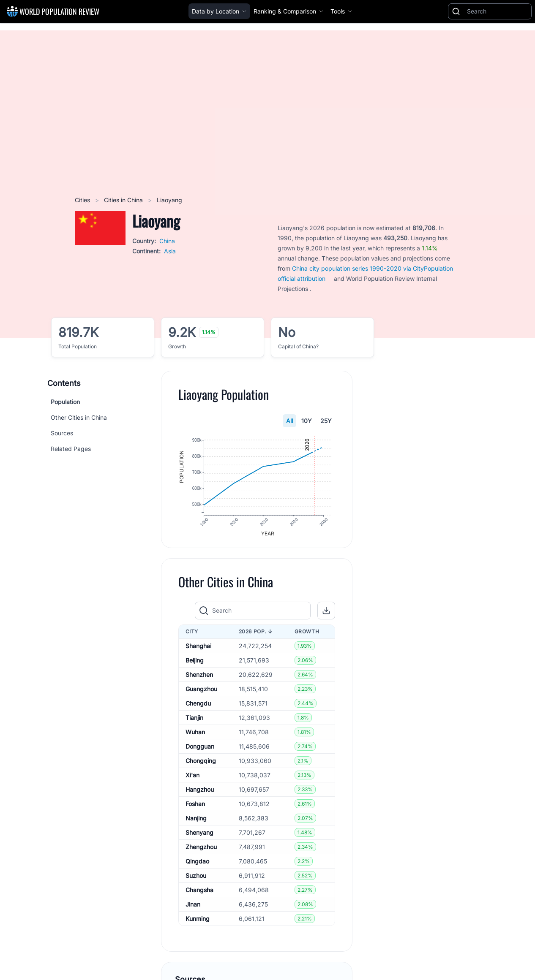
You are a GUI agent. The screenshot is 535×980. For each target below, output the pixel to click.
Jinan (193, 907)
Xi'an (192, 778)
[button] (327, 614)
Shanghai (198, 649)
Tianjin (194, 721)
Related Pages (71, 449)
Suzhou (196, 878)
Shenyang (199, 835)
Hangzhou (200, 792)
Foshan (195, 807)
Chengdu (198, 706)
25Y (326, 421)
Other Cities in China (79, 417)
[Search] (497, 11)
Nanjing (196, 821)
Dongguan (200, 749)
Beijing (195, 663)
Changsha (199, 893)
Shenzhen (199, 677)
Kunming (198, 922)
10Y (307, 421)
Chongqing (201, 764)
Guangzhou (201, 692)
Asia (170, 251)
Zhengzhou (201, 850)
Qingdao (197, 864)
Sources (62, 433)
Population (65, 402)
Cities (83, 200)
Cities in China (124, 200)
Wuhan (195, 735)
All (290, 421)
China (167, 241)
